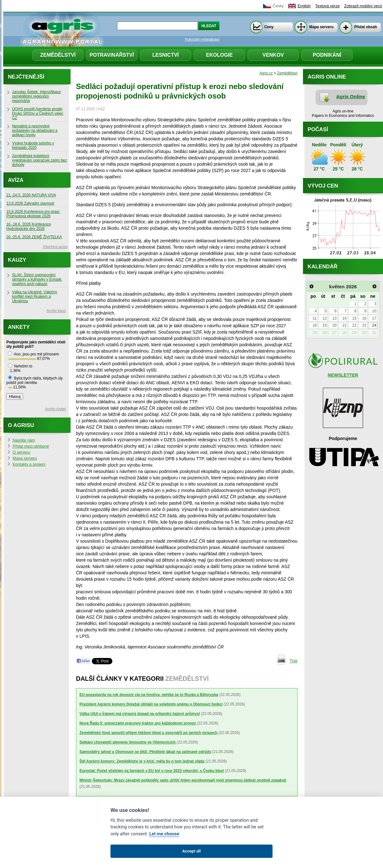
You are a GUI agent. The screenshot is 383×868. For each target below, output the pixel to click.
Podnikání (327, 55)
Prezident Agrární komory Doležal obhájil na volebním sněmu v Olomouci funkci (151, 704)
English (304, 6)
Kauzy (17, 260)
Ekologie (219, 55)
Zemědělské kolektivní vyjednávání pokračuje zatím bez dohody (39, 160)
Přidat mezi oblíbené (31, 446)
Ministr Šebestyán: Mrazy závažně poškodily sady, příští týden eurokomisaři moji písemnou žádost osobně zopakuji (183, 780)
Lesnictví (166, 55)
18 (314, 325)
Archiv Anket (55, 409)
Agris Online (351, 96)
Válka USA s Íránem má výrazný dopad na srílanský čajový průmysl (140, 714)
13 (334, 318)
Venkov (273, 55)
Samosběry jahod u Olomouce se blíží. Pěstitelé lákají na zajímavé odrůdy (145, 752)
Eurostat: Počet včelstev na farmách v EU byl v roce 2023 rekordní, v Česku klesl (152, 771)
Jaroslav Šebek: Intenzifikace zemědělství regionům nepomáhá (36, 96)
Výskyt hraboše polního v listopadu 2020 (33, 145)
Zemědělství (58, 55)
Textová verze (328, 6)
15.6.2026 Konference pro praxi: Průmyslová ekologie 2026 (33, 214)
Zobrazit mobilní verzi (363, 6)
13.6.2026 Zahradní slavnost (30, 203)
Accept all (191, 851)
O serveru (21, 452)
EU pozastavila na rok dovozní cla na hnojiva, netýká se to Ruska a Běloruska (149, 695)
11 (314, 318)
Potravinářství (112, 55)
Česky (278, 6)
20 (334, 325)
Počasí (318, 129)
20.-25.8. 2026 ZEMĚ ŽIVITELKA (34, 237)
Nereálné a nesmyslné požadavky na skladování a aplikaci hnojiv (35, 131)
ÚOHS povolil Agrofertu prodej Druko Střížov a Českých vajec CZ (38, 113)
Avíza (16, 180)
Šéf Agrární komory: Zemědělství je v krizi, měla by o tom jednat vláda (142, 761)
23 (364, 325)
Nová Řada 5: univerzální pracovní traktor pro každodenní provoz (138, 723)
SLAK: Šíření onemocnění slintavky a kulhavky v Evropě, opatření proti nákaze (37, 279)
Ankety (19, 327)
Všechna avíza (55, 247)
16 (364, 318)
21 (344, 325)
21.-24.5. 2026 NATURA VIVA (31, 195)
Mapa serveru (321, 27)
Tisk (294, 661)
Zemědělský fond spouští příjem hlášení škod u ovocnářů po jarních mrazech (148, 733)
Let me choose (164, 834)
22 (354, 325)
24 (374, 325)
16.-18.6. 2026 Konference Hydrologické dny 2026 (29, 227)
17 (374, 318)
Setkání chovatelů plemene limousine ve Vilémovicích (128, 742)
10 (374, 311)
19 (325, 325)
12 (325, 318)
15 (354, 318)
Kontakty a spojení (29, 464)
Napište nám (24, 440)
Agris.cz (266, 73)
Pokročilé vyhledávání (202, 39)
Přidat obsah (366, 27)
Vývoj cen (323, 186)
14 (344, 318)
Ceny (269, 27)
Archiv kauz (56, 311)
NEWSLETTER (343, 375)
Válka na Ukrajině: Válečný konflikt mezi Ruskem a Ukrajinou (35, 297)
